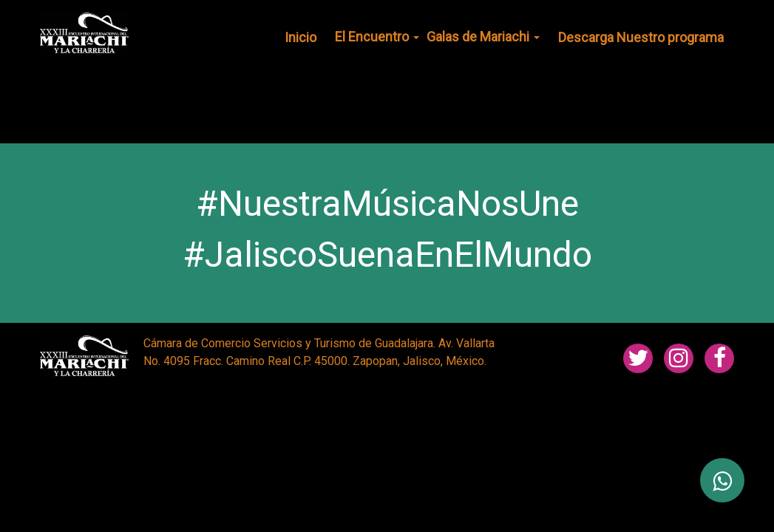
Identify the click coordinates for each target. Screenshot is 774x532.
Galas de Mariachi (483, 37)
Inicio (301, 37)
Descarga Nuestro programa (641, 37)
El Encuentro (377, 37)
